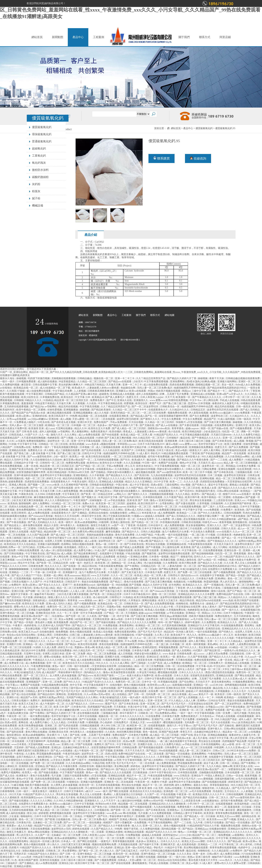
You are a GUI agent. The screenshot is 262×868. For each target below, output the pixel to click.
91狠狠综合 (73, 782)
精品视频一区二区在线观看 (93, 416)
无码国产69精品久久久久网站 (107, 510)
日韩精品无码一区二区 (154, 566)
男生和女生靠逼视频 (201, 500)
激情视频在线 (150, 491)
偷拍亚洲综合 (14, 735)
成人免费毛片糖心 (84, 550)
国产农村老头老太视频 (64, 422)
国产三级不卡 (79, 760)
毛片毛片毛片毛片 (127, 763)
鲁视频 (250, 441)
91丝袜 (13, 444)
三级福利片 (12, 863)
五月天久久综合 (174, 816)
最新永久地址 (8, 378)
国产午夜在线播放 (236, 516)
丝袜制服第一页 (98, 500)
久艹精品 (71, 660)
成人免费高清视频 (230, 854)
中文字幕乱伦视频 (115, 757)
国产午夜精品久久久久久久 (207, 397)
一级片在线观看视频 (177, 535)
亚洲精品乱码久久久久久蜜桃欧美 (94, 579)
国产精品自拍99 (46, 694)
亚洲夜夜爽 (171, 441)
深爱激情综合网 (237, 769)
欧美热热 (13, 504)
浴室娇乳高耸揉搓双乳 (203, 676)
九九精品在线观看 (85, 438)
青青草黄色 (178, 428)
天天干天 (170, 397)
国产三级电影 (139, 663)
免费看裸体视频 (143, 478)
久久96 (11, 441)
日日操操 (247, 807)
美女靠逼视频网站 (196, 525)
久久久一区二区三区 (122, 575)
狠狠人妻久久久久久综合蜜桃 (64, 597)
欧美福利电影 (242, 804)
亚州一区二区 (54, 663)
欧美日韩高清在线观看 (151, 441)
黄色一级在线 (150, 732)
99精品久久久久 (34, 400)
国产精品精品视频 (70, 629)
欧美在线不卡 (178, 635)
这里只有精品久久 (26, 757)
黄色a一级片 (59, 666)
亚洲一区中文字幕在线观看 (86, 441)
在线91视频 (34, 769)
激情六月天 (57, 435)
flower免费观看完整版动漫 (111, 488)
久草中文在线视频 (87, 716)
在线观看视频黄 (246, 716)
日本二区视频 (215, 475)
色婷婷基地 (31, 625)
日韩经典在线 (49, 738)
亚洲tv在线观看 (188, 769)
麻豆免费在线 (42, 760)
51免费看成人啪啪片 (25, 422)
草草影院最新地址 (180, 619)
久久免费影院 (171, 563)
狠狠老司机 (187, 557)
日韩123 (88, 679)
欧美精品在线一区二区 (26, 388)
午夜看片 (18, 625)
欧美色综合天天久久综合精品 (20, 544)
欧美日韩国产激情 (22, 619)
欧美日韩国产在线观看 (147, 550)
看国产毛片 (156, 403)
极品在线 (186, 438)
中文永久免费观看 (172, 419)
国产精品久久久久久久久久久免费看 (137, 622)
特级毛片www (210, 522)
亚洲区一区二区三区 (250, 382)
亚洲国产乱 (158, 719)
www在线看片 (244, 494)
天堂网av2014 (44, 547)
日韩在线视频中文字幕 (45, 385)
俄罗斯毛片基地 (212, 588)
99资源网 (219, 747)
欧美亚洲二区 (103, 563)
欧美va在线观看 (138, 391)
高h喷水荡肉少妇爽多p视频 (201, 382)
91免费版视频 (195, 582)
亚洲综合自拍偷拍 (99, 513)
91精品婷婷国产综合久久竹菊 (204, 826)
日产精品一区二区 (114, 613)
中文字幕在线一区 (192, 550)
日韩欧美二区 (146, 713)
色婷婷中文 (245, 848)
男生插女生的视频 (156, 544)
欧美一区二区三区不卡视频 (198, 472)
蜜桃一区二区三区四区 (164, 594)
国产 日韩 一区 (137, 694)
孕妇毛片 (155, 453)
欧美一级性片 (66, 522)
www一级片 (179, 729)
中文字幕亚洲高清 (54, 582)
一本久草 (125, 529)
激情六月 (172, 726)
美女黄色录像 (206, 647)
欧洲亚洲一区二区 (126, 519)
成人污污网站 (221, 547)
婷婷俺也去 (41, 597)
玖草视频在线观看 (168, 682)
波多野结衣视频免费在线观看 (174, 554)
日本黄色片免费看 (247, 466)
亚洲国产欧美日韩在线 (22, 469)
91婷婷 (100, 438)
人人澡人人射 (78, 591)
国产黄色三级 (22, 453)
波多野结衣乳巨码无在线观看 (223, 410)
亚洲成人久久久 (246, 819)
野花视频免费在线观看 (49, 754)
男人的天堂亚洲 (239, 738)
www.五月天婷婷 (100, 575)
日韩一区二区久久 (219, 798)
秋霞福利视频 (211, 582)
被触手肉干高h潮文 (45, 594)
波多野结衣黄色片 (245, 544)
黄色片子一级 (206, 694)
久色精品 (154, 560)
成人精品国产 (49, 672)
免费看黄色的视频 (10, 616)
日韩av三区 (219, 751)
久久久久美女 (184, 854)
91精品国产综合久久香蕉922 (43, 854)
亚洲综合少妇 (67, 863)
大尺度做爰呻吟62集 (96, 669)
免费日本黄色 (247, 619)
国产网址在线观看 (245, 676)
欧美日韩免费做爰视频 (147, 597)
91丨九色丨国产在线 (69, 735)
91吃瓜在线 (44, 422)
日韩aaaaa (186, 838)
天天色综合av (207, 716)
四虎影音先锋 (87, 766)
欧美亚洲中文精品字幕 (135, 447)
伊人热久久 (54, 844)
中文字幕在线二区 (127, 744)
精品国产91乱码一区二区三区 (50, 826)
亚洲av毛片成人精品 (45, 588)
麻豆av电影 (172, 444)
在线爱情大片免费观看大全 (223, 569)
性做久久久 (163, 838)
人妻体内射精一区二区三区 (182, 566)
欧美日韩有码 (19, 513)
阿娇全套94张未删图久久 (171, 469)
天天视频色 (131, 613)
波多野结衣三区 (220, 416)
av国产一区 (118, 525)
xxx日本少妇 (217, 685)
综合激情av (58, 616)
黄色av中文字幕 (20, 557)
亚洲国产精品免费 (169, 732)
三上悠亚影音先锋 (223, 500)
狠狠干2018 (229, 494)
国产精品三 (116, 582)
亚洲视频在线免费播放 (201, 447)
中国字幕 (136, 529)
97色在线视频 (133, 554)
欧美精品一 (247, 491)
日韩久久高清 (193, 469)
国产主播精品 (80, 513)
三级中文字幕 (199, 391)
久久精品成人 (236, 641)
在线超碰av (238, 497)
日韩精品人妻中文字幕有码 (40, 691)
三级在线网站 (172, 485)
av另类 (118, 760)
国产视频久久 (176, 622)
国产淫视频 (135, 585)
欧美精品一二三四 (187, 513)
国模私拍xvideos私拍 (159, 428)
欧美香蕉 (186, 547)
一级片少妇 (96, 547)
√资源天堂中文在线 (91, 516)
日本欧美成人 (139, 701)
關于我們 (184, 37)
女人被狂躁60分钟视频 (144, 469)
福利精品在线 (249, 816)
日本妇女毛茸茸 (146, 519)
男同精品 (231, 466)
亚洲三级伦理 (203, 857)
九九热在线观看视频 (162, 475)
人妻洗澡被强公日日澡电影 (102, 638)
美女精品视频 (146, 819)
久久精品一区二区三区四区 (92, 382)
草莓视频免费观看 (169, 647)
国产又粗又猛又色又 (133, 572)
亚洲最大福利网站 (227, 382)
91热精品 (48, 400)
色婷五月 (89, 563)
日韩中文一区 (116, 544)
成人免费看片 (237, 460)
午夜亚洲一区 (143, 782)
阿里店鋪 (225, 37)
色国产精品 (37, 532)
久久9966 (40, 494)
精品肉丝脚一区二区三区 (58, 532)
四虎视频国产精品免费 (100, 707)
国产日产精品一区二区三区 (91, 466)
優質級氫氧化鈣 (204, 128)
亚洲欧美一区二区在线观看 (119, 782)
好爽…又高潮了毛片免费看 (175, 394)
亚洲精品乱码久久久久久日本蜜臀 (197, 594)
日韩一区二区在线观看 (13, 741)
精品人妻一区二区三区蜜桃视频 (241, 463)
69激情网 (104, 522)
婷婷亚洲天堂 (236, 782)
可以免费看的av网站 (166, 713)
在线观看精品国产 (10, 438)
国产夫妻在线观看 (190, 425)
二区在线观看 (108, 419)
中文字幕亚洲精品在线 (111, 403)
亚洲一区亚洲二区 (158, 701)
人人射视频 (80, 391)
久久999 (244, 688)
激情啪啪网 (25, 504)
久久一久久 (84, 519)
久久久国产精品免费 (38, 535)
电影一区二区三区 (191, 466)
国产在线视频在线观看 (215, 782)
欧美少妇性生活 (30, 397)
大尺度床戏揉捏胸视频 (34, 438)
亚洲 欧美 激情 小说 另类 (163, 579)
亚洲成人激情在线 (120, 522)
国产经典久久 (200, 485)
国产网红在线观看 (119, 791)
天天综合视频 (136, 422)
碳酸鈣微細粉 (40, 177)
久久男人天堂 (162, 635)
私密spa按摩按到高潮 (176, 447)
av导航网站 (51, 407)
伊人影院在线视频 (199, 413)
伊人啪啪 (49, 450)
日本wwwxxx (49, 679)
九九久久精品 (183, 494)
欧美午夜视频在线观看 (13, 394)
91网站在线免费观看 (29, 550)
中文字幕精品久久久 (82, 810)
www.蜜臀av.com (159, 400)
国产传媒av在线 (220, 428)
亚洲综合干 (198, 776)
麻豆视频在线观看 (44, 497)
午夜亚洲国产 (81, 500)
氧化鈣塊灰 (39, 163)
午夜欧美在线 (26, 494)
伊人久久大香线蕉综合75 (59, 500)
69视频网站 (128, 657)
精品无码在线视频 (68, 407)
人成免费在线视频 (246, 644)
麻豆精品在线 (36, 541)
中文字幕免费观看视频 (156, 382)
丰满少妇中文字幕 (108, 497)
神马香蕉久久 (68, 525)
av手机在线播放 (117, 500)
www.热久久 (226, 860)
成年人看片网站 (212, 450)
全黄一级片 (76, 563)
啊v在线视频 (87, 491)
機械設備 (38, 205)
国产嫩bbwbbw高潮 (11, 604)
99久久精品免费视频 (213, 457)
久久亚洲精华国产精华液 (75, 485)
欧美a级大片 (79, 388)
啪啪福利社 (27, 816)
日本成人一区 (69, 841)
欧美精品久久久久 (193, 585)
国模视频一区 (126, 638)
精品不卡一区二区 (137, 776)
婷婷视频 (58, 547)
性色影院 (142, 525)
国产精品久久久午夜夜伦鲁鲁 (193, 460)
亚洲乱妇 (57, 747)
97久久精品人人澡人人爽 (182, 701)
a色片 (3, 713)
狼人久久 (137, 826)
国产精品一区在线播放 (178, 754)
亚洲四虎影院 (150, 647)
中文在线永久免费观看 (203, 532)
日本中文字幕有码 (152, 529)
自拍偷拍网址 (183, 679)
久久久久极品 (231, 688)
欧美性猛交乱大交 (11, 851)
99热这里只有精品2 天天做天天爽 (103, 385)
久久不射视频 (97, 475)
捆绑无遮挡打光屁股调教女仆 (34, 751)
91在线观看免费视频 (190, 507)
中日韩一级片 (150, 463)
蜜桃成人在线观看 (240, 485)
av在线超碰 (221, 647)
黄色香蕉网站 (127, 625)
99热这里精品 (159, 538)
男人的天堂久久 (229, 582)
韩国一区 (205, 428)
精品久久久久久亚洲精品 (139, 482)
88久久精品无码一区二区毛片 (149, 438)
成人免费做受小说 (14, 663)
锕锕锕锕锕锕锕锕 (19, 569)
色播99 (155, 782)
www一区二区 (215, 557)
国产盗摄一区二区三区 (209, 669)
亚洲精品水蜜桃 (139, 557)
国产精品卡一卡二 (218, 391)
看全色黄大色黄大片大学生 (203, 860)
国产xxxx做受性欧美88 (40, 457)
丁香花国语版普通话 (103, 519)
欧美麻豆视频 (168, 560)
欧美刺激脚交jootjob (85, 585)
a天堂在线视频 (195, 422)
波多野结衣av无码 (61, 829)
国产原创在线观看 (121, 863)
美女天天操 (200, 735)
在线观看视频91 (58, 600)
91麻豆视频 (18, 785)
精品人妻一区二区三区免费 (76, 741)
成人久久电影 (102, 413)
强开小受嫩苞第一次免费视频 (131, 823)
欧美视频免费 (61, 622)
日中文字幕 (222, 838)
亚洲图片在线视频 (146, 857)
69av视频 (186, 485)
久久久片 (145, 588)
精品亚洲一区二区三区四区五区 (72, 400)
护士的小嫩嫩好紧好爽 (19, 660)
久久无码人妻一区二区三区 (24, 729)
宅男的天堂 (20, 854)
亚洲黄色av (173, 810)
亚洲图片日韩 (14, 644)
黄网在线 (61, 694)
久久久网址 (71, 435)
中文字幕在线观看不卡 (96, 685)
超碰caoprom (192, 428)
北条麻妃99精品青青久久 (208, 732)
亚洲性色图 (34, 738)
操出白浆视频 (8, 510)
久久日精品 (251, 394)
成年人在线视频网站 (147, 394)
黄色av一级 (92, 773)
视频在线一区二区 (104, 378)
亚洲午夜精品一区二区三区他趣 (17, 613)
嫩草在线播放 (113, 532)
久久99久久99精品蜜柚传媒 (222, 519)
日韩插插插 (254, 863)
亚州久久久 (200, 557)
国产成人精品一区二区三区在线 (68, 638)
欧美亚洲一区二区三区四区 (111, 504)
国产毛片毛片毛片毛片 (151, 632)
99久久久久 (103, 663)
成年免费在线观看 (33, 525)
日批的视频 (207, 425)
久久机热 (92, 403)
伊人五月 (130, 466)
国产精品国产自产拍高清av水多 (29, 413)
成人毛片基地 (200, 738)
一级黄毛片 (105, 841)
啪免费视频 (62, 632)
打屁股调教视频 (23, 579)
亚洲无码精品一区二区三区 (126, 413)
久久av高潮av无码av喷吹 (97, 694)
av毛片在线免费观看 (247, 779)
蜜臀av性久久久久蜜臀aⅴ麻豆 (30, 607)
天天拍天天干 (203, 682)
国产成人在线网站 (202, 547)
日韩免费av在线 (23, 447)
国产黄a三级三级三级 (175, 403)
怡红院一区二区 (231, 432)
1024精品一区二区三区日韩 (66, 504)
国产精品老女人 (13, 525)
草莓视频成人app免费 (44, 560)
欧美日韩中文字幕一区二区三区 (160, 697)
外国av (151, 391)
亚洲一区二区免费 (233, 438)
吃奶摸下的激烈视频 (39, 378)
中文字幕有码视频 (248, 538)
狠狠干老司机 (120, 600)
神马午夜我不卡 (128, 713)
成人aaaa (50, 428)
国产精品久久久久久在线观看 (23, 688)
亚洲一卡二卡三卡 (125, 378)
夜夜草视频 (225, 522)
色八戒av (46, 550)
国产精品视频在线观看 (118, 701)
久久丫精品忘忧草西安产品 (151, 378)
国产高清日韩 (142, 475)
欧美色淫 (220, 694)
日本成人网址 (135, 563)
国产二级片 (209, 507)
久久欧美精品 (122, 469)
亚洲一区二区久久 (153, 826)
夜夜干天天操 (217, 378)
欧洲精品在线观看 (135, 832)
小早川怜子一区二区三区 (237, 397)
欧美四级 (135, 854)
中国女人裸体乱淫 (215, 776)
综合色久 (127, 660)
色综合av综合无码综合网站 (21, 635)
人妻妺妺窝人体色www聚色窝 (103, 388)
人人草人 (45, 638)
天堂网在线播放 (65, 428)
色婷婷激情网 (130, 607)
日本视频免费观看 (26, 382)
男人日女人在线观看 (246, 563)
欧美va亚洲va (24, 416)
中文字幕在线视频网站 (161, 823)
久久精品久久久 (186, 579)
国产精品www (86, 676)
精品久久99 (81, 428)
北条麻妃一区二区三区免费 (48, 823)
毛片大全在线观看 (221, 722)
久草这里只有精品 (147, 672)
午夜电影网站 (216, 754)
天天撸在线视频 (167, 460)
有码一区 (199, 538)
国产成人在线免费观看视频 (160, 604)
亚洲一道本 (199, 854)
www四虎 (27, 857)
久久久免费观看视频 (161, 813)
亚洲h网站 (221, 579)
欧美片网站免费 (188, 563)
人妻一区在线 (31, 466)
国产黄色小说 (100, 807)
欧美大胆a (255, 425)
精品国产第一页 (126, 857)
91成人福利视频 (227, 419)
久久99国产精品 (135, 488)
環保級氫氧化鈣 (42, 134)
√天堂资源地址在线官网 (239, 482)
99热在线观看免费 (251, 400)
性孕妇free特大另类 (79, 472)
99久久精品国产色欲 (226, 719)
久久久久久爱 (191, 482)
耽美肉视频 (54, 741)
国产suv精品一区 (207, 560)
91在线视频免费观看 (232, 625)
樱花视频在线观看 (168, 672)
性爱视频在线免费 (164, 660)
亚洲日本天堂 (85, 422)
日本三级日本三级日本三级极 (195, 441)
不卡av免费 (131, 641)
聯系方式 (205, 37)
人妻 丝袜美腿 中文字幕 (43, 453)
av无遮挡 (20, 441)
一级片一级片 (8, 382)
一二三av (185, 541)
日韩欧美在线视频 (191, 522)
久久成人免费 (49, 647)
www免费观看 (243, 413)
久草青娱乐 (135, 600)
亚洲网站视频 (207, 478)
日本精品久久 (132, 798)
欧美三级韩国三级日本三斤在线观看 (183, 529)
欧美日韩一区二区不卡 (75, 657)
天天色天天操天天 (224, 544)
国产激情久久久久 (150, 419)
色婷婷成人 (39, 579)
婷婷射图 (43, 813)
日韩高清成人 (17, 435)
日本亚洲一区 (54, 572)
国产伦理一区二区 (76, 616)
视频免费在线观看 (178, 413)
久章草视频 (203, 504)
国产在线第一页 (72, 566)
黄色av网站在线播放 (39, 832)
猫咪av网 (227, 766)
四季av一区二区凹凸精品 (22, 547)
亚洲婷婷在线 (40, 416)
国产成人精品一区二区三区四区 (129, 428)
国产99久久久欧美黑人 (157, 488)
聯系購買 (162, 158)
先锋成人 (123, 860)
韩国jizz (186, 391)
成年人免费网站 (41, 504)
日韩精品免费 (248, 588)
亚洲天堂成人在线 (243, 766)
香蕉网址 (250, 625)
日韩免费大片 (216, 663)
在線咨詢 (198, 158)
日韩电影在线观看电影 (102, 485)
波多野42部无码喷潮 (128, 419)
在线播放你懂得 (119, 513)
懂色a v (154, 500)
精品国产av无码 (29, 697)
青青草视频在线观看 (124, 841)
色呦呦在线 (182, 604)
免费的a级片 (116, 588)
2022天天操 (99, 738)
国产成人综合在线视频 (24, 694)
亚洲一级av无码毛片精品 (139, 848)
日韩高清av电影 (46, 529)
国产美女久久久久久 (50, 585)
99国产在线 (34, 710)
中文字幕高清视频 (90, 407)
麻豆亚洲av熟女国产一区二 (78, 460)
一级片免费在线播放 (39, 716)
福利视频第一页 (106, 585)
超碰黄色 (104, 394)
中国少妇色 (122, 485)
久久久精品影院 (112, 450)
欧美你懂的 (116, 432)
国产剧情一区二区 (121, 810)
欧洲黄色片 (12, 679)
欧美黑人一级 (77, 457)
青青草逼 (73, 600)
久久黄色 (87, 597)
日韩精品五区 (198, 410)
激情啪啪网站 (247, 582)
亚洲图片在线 (112, 657)
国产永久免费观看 (200, 416)
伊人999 (105, 726)
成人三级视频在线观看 (108, 447)
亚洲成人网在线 (18, 485)
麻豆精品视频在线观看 (60, 413)
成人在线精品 (120, 694)
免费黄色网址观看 (76, 463)
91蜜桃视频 (93, 722)
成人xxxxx (217, 463)
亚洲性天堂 (242, 425)
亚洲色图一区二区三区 (176, 791)
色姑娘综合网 (128, 388)
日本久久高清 (182, 676)
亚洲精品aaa (202, 829)
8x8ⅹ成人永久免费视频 (248, 385)
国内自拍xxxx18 (190, 575)
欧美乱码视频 (77, 444)
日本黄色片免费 (154, 572)
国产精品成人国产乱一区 (144, 416)
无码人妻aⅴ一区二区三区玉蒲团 (27, 425)
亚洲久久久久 (215, 525)
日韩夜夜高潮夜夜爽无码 (101, 391)
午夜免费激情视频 (41, 666)
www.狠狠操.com (88, 600)
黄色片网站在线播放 (37, 732)
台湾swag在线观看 (17, 419)
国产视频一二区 (37, 485)
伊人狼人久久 (107, 851)
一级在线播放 (95, 823)
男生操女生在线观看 (210, 741)
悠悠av (191, 857)
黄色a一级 (101, 544)
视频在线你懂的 (104, 766)
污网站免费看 (209, 469)
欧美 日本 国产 (62, 707)
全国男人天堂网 (54, 541)
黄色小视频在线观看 (81, 632)
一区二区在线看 (156, 754)
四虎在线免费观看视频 (182, 385)
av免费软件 (15, 585)
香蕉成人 (128, 432)
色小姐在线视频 (153, 563)
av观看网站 (239, 835)
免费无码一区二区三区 (166, 507)
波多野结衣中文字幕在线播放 (56, 475)
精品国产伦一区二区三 (83, 622)
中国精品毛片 (92, 848)
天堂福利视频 (36, 744)
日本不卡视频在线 (233, 613)
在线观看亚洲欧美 (119, 416)
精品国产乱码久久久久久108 (161, 832)
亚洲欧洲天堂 (168, 844)
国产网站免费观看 (66, 529)
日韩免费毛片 (122, 722)
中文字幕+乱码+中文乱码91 (211, 666)
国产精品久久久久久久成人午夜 (115, 478)
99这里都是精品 (67, 382)
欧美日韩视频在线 (125, 635)
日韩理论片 (174, 575)
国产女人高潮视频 (188, 697)
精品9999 (160, 688)
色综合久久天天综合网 (67, 516)
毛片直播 (28, 597)
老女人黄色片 (210, 607)
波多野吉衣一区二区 (59, 441)
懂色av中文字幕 (188, 463)
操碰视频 (22, 378)
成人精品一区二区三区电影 (165, 735)
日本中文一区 (149, 682)
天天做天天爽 (48, 491)
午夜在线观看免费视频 (111, 566)
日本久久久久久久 (171, 841)
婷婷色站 (136, 766)
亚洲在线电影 (89, 629)
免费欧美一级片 (41, 447)
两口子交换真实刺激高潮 (117, 516)
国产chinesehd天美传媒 (41, 516)
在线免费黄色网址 (224, 425)
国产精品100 (108, 769)
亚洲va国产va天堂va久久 (230, 394)
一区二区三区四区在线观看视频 (129, 457)
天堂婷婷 (19, 747)
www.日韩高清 (182, 776)
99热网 (74, 416)
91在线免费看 (213, 538)
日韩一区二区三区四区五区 (107, 741)
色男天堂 (111, 763)
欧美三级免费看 (233, 444)
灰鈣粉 (36, 184)
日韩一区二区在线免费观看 (180, 666)
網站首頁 (37, 37)
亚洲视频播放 (71, 410)
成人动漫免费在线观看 (156, 385)
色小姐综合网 (101, 597)
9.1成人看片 (143, 453)
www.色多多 (92, 444)
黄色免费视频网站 (26, 510)
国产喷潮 (50, 819)
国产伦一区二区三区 (42, 488)
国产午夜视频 (154, 547)
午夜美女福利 (80, 482)
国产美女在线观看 (64, 469)
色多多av (102, 425)
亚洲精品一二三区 (19, 572)
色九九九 (192, 635)
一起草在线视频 (108, 688)
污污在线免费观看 (175, 760)
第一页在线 (30, 669)
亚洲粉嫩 (24, 679)
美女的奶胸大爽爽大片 (71, 385)
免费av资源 (40, 788)
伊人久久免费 (228, 644)
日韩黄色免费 (54, 494)
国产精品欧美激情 (101, 410)
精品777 (175, 557)
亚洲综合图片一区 (10, 857)
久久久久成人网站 (120, 663)
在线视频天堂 (245, 697)
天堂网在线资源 (101, 619)
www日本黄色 (24, 560)
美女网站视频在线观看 (196, 848)
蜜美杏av (182, 657)
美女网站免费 (122, 766)
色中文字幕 (123, 616)
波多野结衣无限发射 (235, 475)
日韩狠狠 (19, 400)
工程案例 (99, 37)
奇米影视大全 (193, 457)
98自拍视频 (122, 585)
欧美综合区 (67, 397)
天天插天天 (204, 463)
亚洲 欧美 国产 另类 (138, 500)
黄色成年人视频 (44, 622)
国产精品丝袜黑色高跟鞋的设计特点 (227, 388)
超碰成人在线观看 (155, 516)
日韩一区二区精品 (230, 763)
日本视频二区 (87, 447)
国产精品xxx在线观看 (120, 382)
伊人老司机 (247, 844)
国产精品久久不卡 (239, 391)
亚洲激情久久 (141, 400)
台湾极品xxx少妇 (215, 707)
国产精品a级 (235, 841)
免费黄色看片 (98, 400)
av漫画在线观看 (15, 657)
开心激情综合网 (171, 547)
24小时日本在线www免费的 (242, 751)
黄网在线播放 (150, 600)
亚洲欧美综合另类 (46, 613)
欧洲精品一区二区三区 (58, 425)
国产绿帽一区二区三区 (38, 591)
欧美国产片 (128, 450)
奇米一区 (82, 779)
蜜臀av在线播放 (53, 657)
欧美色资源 (254, 453)
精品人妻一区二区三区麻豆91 (196, 751)
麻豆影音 (26, 385)
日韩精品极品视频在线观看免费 (243, 378)
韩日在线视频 (111, 547)
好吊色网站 (175, 585)
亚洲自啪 (54, 419)
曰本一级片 (23, 791)
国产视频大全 (89, 497)
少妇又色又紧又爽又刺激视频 (28, 500)
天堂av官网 (255, 738)
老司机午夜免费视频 (159, 457)
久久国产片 (37, 582)
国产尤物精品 (99, 472)
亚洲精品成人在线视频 (123, 394)
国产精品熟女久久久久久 (120, 475)
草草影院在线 (96, 757)
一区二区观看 (97, 832)
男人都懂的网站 (81, 432)
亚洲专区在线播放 (50, 860)
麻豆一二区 (105, 600)
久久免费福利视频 (10, 385)
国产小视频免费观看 (241, 428)
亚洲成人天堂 (138, 722)
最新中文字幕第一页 (22, 594)
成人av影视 (91, 541)
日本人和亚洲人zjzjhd (152, 397)
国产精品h (71, 644)
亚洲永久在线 (125, 400)
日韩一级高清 (244, 407)
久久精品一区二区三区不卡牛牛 (130, 410)
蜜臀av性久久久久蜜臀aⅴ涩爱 (230, 863)
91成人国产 (101, 550)
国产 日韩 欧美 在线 (27, 432)
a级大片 (18, 638)
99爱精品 (223, 560)
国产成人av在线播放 (167, 425)
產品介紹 (91, 235)
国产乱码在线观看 (92, 450)
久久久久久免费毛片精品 (247, 435)
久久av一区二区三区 (244, 532)
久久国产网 (142, 629)
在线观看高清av (105, 469)
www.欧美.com (53, 744)
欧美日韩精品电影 (192, 432)
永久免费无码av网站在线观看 (89, 532)
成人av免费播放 (173, 663)
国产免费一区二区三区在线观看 (195, 572)
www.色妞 (228, 600)
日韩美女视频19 (20, 582)
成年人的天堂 (127, 629)
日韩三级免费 (9, 550)
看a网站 (108, 794)
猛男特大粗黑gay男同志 (52, 697)
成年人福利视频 (48, 432)
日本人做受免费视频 (67, 491)
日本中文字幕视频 (250, 507)
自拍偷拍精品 (126, 666)
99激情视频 (160, 613)
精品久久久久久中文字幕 (14, 838)
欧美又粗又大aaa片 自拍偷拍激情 (37, 632)
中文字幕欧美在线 (29, 491)
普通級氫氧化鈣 (42, 141)
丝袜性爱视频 (55, 410)
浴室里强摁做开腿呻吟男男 (174, 416)
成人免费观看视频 (175, 525)
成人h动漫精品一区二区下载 (55, 388)
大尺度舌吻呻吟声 (36, 741)
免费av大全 (89, 504)
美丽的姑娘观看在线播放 (14, 516)
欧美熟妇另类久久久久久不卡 (245, 547)
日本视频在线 (102, 810)
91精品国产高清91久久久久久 (239, 557)
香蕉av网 (90, 647)
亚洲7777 (68, 585)
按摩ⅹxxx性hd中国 (140, 538)
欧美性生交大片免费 (100, 428)
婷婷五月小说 (54, 478)
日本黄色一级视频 (159, 557)
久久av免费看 (163, 519)
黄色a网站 (213, 644)
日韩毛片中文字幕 (92, 453)
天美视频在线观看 (128, 844)
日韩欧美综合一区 (170, 407)
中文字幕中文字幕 (27, 444)
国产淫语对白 (187, 491)
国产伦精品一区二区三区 (145, 522)
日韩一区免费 (223, 713)
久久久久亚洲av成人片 (235, 679)
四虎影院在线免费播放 (37, 482)
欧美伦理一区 (87, 785)
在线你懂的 (116, 685)
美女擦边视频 (33, 629)
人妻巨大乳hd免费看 (217, 654)
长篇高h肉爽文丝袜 (22, 497)
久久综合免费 (9, 751)
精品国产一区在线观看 (234, 453)
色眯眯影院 (54, 438)
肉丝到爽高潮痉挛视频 (129, 732)
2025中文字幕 (161, 482)
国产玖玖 (126, 460)
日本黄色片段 (79, 707)
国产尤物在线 (147, 425)
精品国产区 (210, 419)
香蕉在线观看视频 (109, 644)
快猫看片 (181, 422)
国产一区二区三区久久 (180, 538)
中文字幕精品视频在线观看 (195, 435)
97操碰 (21, 391)
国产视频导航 (90, 507)
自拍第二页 (27, 788)
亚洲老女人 (105, 507)
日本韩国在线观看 (153, 497)
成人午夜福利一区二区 (53, 704)
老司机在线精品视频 (63, 610)
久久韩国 (11, 391)
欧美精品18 (98, 397)
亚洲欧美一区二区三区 (192, 710)
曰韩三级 (75, 635)
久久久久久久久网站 (42, 801)
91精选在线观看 (20, 719)
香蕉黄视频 (240, 554)
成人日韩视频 (126, 654)
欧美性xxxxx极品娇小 (222, 413)
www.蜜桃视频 (205, 779)
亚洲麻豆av (122, 391)
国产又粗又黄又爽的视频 (218, 422)
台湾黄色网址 (167, 504)
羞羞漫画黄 (28, 403)
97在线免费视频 (86, 529)
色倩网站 (66, 544)
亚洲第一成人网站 (54, 575)
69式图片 (198, 651)
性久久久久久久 (54, 566)
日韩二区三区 (118, 726)
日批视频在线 (136, 610)
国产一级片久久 (231, 610)
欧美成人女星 (209, 488)
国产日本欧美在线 (222, 441)
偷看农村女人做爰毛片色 (226, 403)
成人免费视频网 (167, 513)
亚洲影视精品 (81, 475)
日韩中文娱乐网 (176, 691)
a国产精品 (243, 519)
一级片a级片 (134, 697)
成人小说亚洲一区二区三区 (38, 707)
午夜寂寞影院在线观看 (200, 544)
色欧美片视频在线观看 (168, 391)
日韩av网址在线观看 (228, 491)
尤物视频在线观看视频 (64, 378)
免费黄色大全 (35, 450)
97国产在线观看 (50, 629)
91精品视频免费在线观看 (175, 453)
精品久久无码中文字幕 (17, 460)
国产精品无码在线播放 (195, 798)
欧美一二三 (176, 482)
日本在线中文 (156, 525)
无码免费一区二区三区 (158, 694)
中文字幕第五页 (71, 494)
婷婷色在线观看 (81, 829)
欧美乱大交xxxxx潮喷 (229, 816)
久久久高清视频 (132, 463)
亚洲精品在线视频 (98, 588)
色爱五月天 (133, 397)
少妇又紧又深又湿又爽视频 (76, 844)
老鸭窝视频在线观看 (177, 629)
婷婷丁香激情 (49, 769)
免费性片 (35, 701)
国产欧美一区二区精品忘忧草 (97, 494)
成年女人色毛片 (186, 669)
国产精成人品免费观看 (132, 547)
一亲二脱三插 (197, 535)
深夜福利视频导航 (225, 779)
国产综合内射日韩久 (131, 497)
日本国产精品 (101, 679)
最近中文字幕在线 (85, 469)
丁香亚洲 (255, 391)
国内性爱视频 (12, 788)
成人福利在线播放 (48, 382)
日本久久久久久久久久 (192, 672)
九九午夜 (198, 823)
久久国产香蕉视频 (198, 657)
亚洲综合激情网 (155, 641)
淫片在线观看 (197, 629)
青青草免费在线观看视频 (229, 813)
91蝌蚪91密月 (65, 738)
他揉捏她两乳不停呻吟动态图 (190, 388)
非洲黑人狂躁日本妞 (54, 654)
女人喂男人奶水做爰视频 (63, 676)
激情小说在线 (219, 591)
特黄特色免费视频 (179, 400)
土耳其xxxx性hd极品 (228, 507)
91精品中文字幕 (174, 848)
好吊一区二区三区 (85, 488)
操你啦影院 (6, 607)
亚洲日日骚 (18, 591)
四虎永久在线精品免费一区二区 (26, 507)
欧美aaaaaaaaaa (72, 575)
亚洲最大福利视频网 (49, 544)
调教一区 (246, 432)
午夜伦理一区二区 (17, 716)
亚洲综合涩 (153, 657)
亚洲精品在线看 (18, 450)
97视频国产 (90, 816)
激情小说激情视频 (125, 788)
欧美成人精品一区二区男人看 (137, 435)
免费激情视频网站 (36, 441)
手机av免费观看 (119, 422)
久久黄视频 (79, 403)
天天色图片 (114, 572)
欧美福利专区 (8, 410)
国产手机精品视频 (211, 453)
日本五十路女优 (165, 450)
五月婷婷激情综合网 (192, 810)
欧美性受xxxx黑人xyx (159, 685)
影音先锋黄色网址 (222, 682)
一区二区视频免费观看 (79, 807)
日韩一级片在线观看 (78, 666)
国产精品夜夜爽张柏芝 (86, 554)
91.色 (15, 860)
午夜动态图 (81, 757)
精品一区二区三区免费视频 (231, 478)
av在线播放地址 (211, 801)
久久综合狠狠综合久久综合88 (46, 460)
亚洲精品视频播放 (83, 413)
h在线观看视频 (83, 619)
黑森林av (79, 647)
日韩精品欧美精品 (147, 741)
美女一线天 (228, 385)
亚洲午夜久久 (215, 729)
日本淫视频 (205, 403)
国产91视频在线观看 (141, 807)
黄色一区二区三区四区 (240, 579)
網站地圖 (170, 315)
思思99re (193, 403)
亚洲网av (202, 701)
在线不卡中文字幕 (219, 738)
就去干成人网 (211, 763)
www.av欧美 (53, 485)
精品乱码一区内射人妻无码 (179, 632)
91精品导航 (99, 763)
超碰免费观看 (16, 482)
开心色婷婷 (106, 722)
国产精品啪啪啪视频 (203, 554)
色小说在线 (175, 432)
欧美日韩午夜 (193, 497)
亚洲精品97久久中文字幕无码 (16, 588)
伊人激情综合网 (20, 488)
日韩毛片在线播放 (214, 823)
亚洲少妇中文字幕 (113, 798)
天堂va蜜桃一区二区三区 (86, 419)
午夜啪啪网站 (172, 801)
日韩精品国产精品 (55, 394)
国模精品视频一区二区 (208, 385)
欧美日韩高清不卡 (59, 416)
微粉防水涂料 (40, 170)
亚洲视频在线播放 (120, 679)
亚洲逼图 (148, 729)
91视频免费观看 (112, 660)
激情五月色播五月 (101, 525)
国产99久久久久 (189, 647)
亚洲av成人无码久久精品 (138, 510)
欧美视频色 (71, 547)
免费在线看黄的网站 (126, 632)
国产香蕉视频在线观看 (151, 747)
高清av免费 (93, 591)
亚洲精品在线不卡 (171, 550)
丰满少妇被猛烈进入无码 (193, 569)
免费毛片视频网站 (11, 773)
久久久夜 (229, 563)
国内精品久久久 (93, 672)
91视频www (138, 516)
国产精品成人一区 (212, 494)
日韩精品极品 (85, 378)
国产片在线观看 (156, 816)
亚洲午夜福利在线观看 (235, 450)
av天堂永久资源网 (61, 760)
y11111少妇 (185, 835)
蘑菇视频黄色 (245, 810)
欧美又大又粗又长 (168, 600)
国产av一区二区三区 (75, 823)
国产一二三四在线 (127, 541)
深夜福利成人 (40, 600)
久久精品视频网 (66, 769)
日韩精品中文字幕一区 (26, 463)
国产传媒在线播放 (106, 622)
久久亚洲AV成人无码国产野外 (54, 625)
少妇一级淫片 (61, 457)
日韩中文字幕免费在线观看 (160, 679)
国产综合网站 (199, 541)
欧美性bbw (93, 463)
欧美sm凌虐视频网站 (86, 522)
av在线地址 (6, 388)
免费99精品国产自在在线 (230, 594)
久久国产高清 (155, 663)
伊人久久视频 (194, 588)
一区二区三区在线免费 (154, 413)
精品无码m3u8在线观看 (68, 497)
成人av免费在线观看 (90, 435)
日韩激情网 (217, 504)
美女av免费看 (66, 619)
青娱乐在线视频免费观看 (95, 582)
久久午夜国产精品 (174, 497)
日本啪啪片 (173, 438)
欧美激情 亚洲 (36, 428)
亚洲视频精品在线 (177, 544)
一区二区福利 (150, 569)
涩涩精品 (252, 478)
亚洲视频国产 (34, 682)
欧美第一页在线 (162, 779)
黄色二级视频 (254, 769)
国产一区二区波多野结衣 (145, 407)
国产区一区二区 (83, 738)
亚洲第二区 (51, 726)
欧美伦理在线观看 (88, 644)
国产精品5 (152, 751)
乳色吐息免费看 (252, 513)
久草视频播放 (223, 691)
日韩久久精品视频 (151, 532)
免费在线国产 (101, 422)
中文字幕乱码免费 (63, 391)
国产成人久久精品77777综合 (27, 575)
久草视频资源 (156, 447)
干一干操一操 (38, 572)
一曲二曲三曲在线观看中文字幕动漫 (157, 669)
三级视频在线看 (244, 472)
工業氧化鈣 (39, 156)
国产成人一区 (229, 538)
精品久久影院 (52, 525)
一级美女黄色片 (39, 791)
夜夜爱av (12, 826)
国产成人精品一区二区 (45, 619)
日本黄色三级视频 (146, 450)
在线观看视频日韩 (251, 610)
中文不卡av (196, 400)
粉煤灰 (36, 191)
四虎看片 (14, 848)
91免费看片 (227, 510)
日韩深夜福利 (132, 588)
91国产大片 (32, 435)
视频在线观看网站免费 (104, 844)
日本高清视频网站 (211, 744)
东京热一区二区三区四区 (248, 757)
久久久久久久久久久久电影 (220, 638)
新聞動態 (58, 37)
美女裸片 (52, 735)
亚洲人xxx (240, 500)
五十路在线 (182, 591)
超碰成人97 (213, 604)
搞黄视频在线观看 (182, 685)
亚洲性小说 (13, 697)
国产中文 (111, 400)
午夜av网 (160, 535)
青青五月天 (90, 478)
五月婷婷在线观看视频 (17, 407)
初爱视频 (129, 403)
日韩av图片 (213, 854)
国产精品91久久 (131, 532)
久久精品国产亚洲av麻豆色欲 (82, 394)
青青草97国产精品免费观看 (68, 848)
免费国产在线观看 (168, 463)
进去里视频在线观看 (195, 519)
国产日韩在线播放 (14, 554)
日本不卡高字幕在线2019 (151, 444)
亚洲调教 (119, 751)
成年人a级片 (246, 719)
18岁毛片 (144, 851)
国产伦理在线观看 (64, 488)
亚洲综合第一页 (233, 550)
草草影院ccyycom (127, 444)
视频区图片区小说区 (41, 557)
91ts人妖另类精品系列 (244, 722)
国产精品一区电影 (236, 575)
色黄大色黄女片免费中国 (14, 428)
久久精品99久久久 (180, 410)
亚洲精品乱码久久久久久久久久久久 (242, 629)
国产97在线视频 (44, 469)
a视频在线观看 (108, 444)
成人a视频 (66, 419)
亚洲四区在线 (213, 629)
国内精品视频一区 (171, 829)
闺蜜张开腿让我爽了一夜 (211, 516)
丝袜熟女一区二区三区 (139, 507)
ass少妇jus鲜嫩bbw (38, 419)
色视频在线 (83, 525)
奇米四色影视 (53, 507)
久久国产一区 (152, 794)
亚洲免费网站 (178, 382)
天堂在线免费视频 (40, 829)
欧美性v (196, 494)
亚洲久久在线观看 (19, 532)
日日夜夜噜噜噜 (20, 829)
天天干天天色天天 (135, 751)
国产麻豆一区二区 (89, 851)
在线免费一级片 (157, 691)
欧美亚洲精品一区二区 (136, 591)
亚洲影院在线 (75, 694)
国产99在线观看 (111, 435)
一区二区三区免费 (115, 838)
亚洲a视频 (59, 807)
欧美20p (256, 407)
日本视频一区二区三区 (84, 425)
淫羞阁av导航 (114, 607)
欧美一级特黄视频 (196, 644)
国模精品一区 (119, 563)
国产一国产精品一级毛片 (103, 610)
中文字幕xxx (12, 685)
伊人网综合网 (211, 400)
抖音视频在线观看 (170, 522)
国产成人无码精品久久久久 (181, 516)
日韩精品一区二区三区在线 (54, 444)
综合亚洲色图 (245, 469)
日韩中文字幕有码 (74, 791)
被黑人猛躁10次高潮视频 (122, 669)
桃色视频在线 (207, 691)
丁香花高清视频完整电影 (65, 447)
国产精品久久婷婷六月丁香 (182, 378)
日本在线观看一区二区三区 (240, 773)
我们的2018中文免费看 (34, 651)
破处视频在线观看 (146, 472)
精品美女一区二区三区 (235, 732)
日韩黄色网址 (61, 635)
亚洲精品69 (82, 610)
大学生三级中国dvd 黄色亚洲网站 (240, 669)
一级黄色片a (229, 651)
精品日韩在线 (90, 566)
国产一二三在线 (219, 460)
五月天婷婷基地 (243, 616)
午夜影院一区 (252, 613)
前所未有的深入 (145, 466)
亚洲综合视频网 (227, 469)
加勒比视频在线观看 (83, 544)
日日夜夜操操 (140, 773)
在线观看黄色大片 (158, 410)
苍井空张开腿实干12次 (211, 444)
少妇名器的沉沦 (212, 432)
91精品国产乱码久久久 (167, 435)
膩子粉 (36, 198)
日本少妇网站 (45, 510)
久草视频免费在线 (50, 397)
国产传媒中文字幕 (149, 844)
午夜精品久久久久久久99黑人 (49, 660)
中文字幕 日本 (83, 397)
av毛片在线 (197, 619)
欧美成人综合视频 (155, 610)
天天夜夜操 (120, 707)
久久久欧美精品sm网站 (238, 457)
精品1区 (86, 575)
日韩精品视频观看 (90, 726)
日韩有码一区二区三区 (53, 463)
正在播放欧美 (18, 769)
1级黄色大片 (196, 450)
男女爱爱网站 (70, 851)
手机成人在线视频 (230, 400)
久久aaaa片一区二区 (82, 641)
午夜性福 (19, 754)
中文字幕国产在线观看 (72, 773)
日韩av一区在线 (88, 729)
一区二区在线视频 (16, 535)
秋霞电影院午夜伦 (206, 491)
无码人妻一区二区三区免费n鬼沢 (155, 388)
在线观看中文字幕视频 (112, 554)
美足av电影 (181, 450)
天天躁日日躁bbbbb (222, 435)
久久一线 (44, 435)
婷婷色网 (169, 785)
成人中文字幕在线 (140, 485)
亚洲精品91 (138, 810)
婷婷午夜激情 (193, 622)
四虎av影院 (157, 485)
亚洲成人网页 (45, 635)
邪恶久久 (93, 482)
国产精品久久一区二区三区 (164, 541)
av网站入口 (121, 494)
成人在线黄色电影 (187, 844)
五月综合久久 (232, 791)
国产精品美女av (104, 491)
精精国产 (114, 819)
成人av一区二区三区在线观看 (197, 747)
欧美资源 (140, 657)
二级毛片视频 (240, 713)
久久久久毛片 (239, 691)
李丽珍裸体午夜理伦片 (71, 672)
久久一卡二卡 (65, 613)
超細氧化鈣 (39, 148)
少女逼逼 (14, 816)
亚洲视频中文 (70, 572)
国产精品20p (37, 407)
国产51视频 (67, 438)
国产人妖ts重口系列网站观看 (62, 719)
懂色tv (106, 672)
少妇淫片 (138, 382)
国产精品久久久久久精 (210, 563)
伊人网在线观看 (18, 610)
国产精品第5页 (213, 651)
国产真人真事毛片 (115, 397)
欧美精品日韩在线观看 (90, 798)
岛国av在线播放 (174, 788)
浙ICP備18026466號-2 (130, 340)
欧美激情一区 (183, 397)
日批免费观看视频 (213, 550)
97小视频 (211, 535)
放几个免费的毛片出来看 (176, 532)
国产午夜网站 (132, 566)
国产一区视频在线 (214, 585)
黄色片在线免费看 (125, 535)
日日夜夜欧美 (225, 535)
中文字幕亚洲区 (35, 394)
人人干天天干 (65, 560)
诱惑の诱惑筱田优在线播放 (220, 672)
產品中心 (78, 37)
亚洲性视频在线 (15, 478)
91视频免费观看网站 (244, 682)
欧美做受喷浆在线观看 (123, 672)
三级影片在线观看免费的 (76, 776)
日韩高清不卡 (73, 582)
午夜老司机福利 (60, 591)
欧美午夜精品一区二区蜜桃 (31, 410)
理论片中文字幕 (27, 563)
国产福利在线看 (15, 732)
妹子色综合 (178, 457)
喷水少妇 (32, 813)
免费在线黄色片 (99, 432)
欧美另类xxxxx (215, 819)
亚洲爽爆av (135, 647)
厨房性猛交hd (171, 835)
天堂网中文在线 (33, 654)
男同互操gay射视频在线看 (174, 616)
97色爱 (164, 782)
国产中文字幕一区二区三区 (242, 666)
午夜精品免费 (122, 538)
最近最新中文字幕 (80, 510)
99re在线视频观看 (169, 751)
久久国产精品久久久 (77, 704)
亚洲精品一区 (193, 613)
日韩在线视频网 (233, 513)
